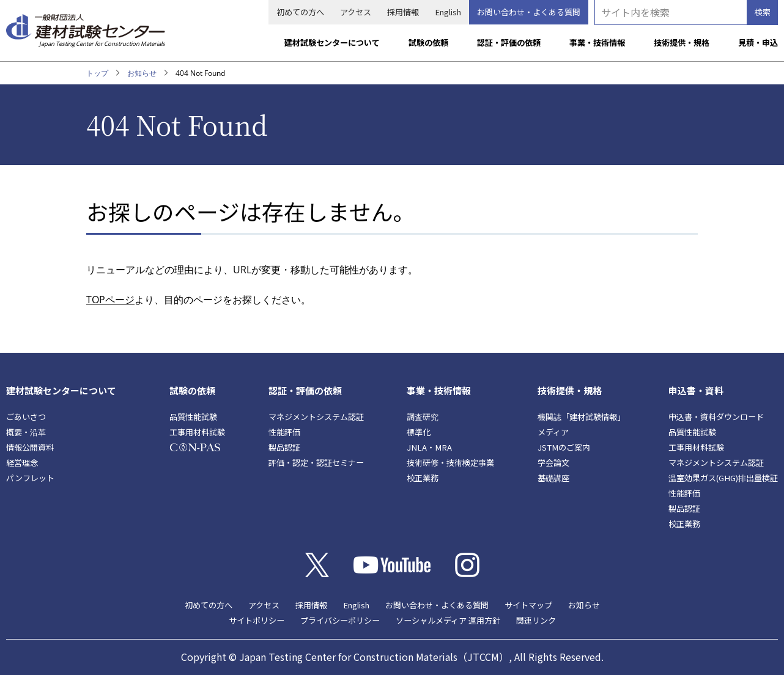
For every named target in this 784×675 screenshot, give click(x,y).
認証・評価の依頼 (509, 42)
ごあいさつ (26, 417)
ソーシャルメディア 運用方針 (448, 620)
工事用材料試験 (197, 432)
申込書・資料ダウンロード (716, 417)
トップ (97, 73)
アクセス (356, 12)
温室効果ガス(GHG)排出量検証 (723, 478)
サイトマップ (528, 605)
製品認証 (284, 447)
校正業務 (423, 478)
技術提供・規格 (682, 42)
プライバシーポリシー (340, 620)
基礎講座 (553, 478)
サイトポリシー (257, 620)
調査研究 (423, 417)
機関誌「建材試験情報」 (581, 417)
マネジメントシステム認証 (316, 417)
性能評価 (284, 432)
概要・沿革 (26, 432)
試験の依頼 (428, 42)
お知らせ (142, 73)
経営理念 (22, 463)
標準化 (419, 432)
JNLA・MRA (429, 447)
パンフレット (30, 478)
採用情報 (403, 12)
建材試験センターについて (332, 42)
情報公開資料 (30, 447)
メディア (553, 432)
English (448, 12)
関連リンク (536, 620)
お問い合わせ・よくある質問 (529, 12)
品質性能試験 (193, 417)
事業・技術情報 (597, 42)
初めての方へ (300, 12)
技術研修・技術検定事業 (450, 463)
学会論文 (553, 463)
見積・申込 (758, 42)
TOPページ (110, 300)
